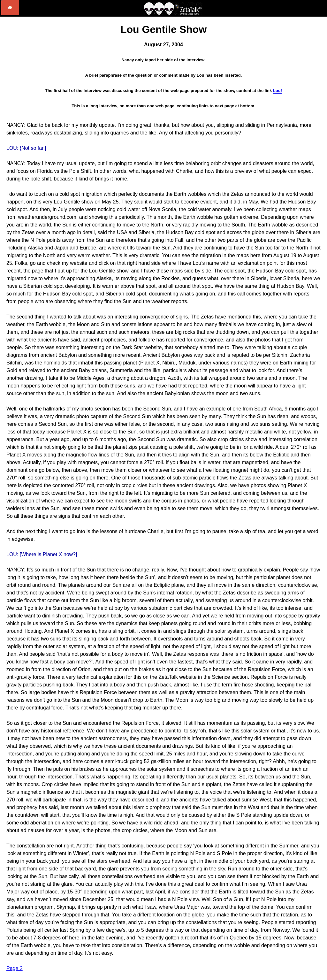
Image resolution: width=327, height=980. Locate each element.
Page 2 (15, 968)
